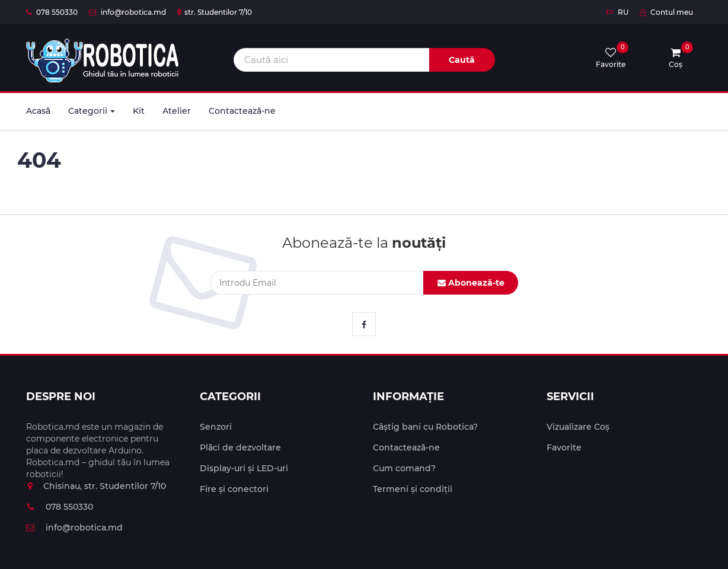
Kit (139, 111)
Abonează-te (471, 283)
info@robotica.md (127, 12)
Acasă (38, 111)
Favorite (564, 447)
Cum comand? (404, 468)
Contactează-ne (242, 111)
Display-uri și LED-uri (244, 468)
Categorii (92, 111)
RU (617, 12)
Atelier (177, 111)
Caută (462, 60)
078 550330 (52, 12)
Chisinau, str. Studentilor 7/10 (96, 486)
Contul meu (666, 12)
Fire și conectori (234, 489)
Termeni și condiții (413, 489)
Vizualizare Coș (578, 427)
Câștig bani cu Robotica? (425, 427)
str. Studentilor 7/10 (215, 12)
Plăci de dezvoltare (240, 447)
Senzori (216, 427)
